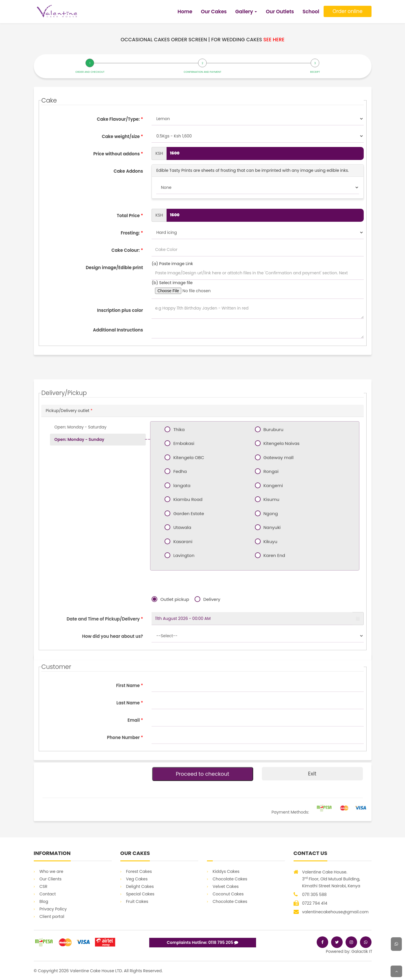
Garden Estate (186, 650)
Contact (48, 894)
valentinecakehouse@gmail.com (336, 912)
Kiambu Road (186, 636)
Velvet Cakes (226, 886)
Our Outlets (280, 12)
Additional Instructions (118, 330)
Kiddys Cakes (226, 871)
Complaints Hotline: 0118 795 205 (203, 942)
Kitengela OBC (186, 594)
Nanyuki (270, 664)
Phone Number (125, 790)
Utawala (180, 664)
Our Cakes (214, 12)
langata (180, 622)
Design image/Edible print (114, 268)
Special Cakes (140, 894)
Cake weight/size (123, 136)
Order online (348, 11)
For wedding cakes (248, 40)
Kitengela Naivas (279, 580)
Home (185, 12)
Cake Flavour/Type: (120, 119)
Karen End (272, 692)
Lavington (182, 692)
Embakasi (182, 580)
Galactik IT (362, 951)
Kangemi (271, 622)
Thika (177, 566)
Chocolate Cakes (230, 879)
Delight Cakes (140, 886)
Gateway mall (276, 594)
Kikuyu (268, 678)
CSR (44, 886)
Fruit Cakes (137, 901)
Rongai (269, 608)
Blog (44, 901)
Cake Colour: (127, 250)
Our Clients (51, 879)
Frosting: (132, 233)
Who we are (52, 871)
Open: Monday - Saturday (80, 564)
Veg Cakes (137, 879)
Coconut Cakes (228, 894)
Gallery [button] (246, 12)
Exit (312, 802)
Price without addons (118, 154)
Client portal (52, 916)
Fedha (178, 608)
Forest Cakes (139, 871)
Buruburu (271, 566)
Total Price (130, 216)
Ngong (269, 650)
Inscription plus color (120, 310)
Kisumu (269, 636)
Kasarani (181, 678)
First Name (129, 738)
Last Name (130, 755)
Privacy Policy (53, 909)
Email (135, 773)
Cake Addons (128, 171)
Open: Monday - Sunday (79, 576)
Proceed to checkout (202, 803)
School (311, 12)
